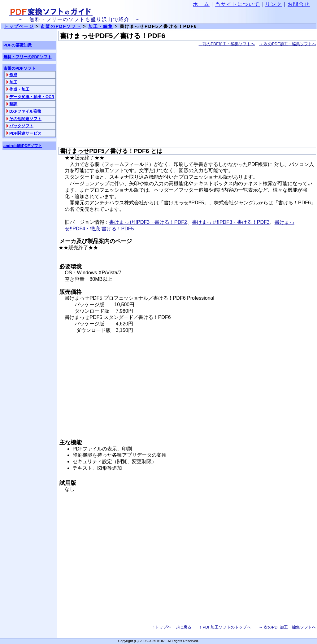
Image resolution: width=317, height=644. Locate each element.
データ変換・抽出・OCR (32, 97)
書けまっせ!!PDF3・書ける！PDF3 (231, 222)
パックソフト (21, 126)
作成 (13, 75)
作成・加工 (19, 89)
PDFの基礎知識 (17, 45)
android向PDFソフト (23, 146)
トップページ (19, 26)
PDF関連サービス (25, 133)
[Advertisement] (187, 97)
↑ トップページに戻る (172, 627)
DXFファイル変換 (25, 111)
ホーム (201, 4)
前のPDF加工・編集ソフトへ (227, 44)
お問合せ (299, 4)
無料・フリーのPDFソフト (28, 57)
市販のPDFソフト (61, 26)
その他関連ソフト (25, 119)
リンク (274, 4)
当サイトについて (237, 4)
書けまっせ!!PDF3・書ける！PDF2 (148, 222)
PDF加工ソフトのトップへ (225, 627)
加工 (13, 82)
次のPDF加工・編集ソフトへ (287, 44)
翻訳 (13, 104)
